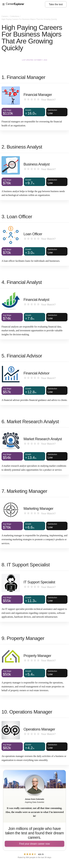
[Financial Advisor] (34, 384)
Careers (5, 16)
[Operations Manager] (34, 742)
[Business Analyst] (34, 177)
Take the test (56, 4)
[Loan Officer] (34, 244)
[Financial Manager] (34, 107)
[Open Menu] (24, 4)
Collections (15, 16)
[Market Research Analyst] (34, 451)
